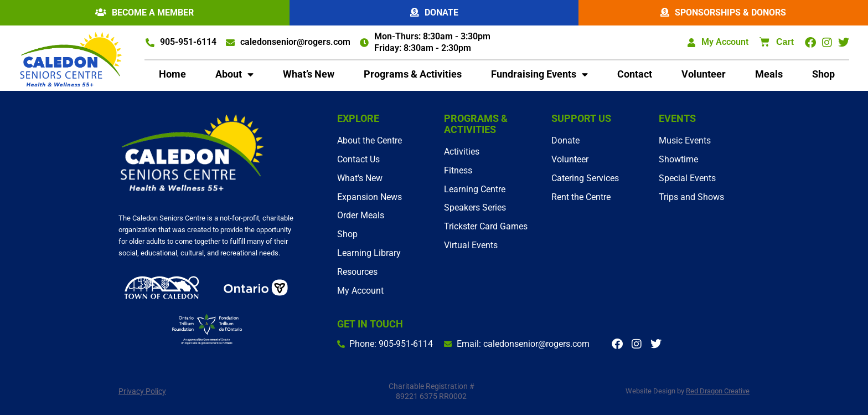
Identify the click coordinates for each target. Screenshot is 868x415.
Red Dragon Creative (718, 391)
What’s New (309, 75)
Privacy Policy (142, 391)
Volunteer (704, 75)
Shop (823, 75)
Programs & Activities (413, 75)
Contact (635, 75)
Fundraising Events (539, 75)
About (234, 75)
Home (172, 75)
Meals (769, 75)
